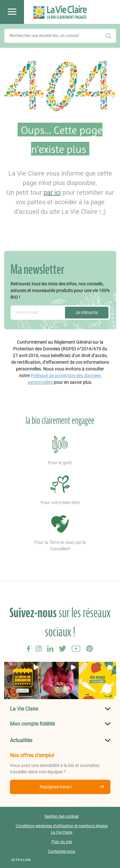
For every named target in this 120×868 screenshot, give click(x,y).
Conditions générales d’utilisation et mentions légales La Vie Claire (62, 829)
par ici (52, 192)
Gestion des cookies (62, 816)
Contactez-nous (62, 851)
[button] (23, 680)
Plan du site (62, 842)
